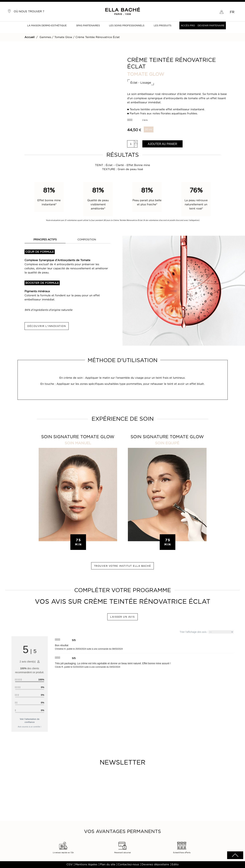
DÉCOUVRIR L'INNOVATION (47, 326)
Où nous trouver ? (26, 11)
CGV (70, 864)
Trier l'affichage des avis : (207, 632)
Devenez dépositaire (155, 864)
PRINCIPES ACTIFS (45, 239)
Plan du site (108, 864)
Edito (175, 864)
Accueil (30, 37)
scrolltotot (235, 855)
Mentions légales (86, 864)
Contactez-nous (128, 864)
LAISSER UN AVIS (122, 617)
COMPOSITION (87, 239)
